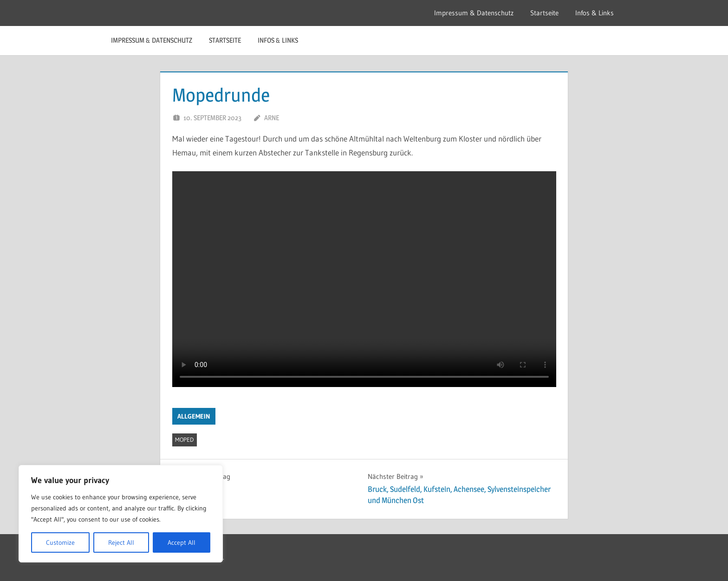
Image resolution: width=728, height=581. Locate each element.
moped (184, 439)
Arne (272, 118)
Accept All (182, 542)
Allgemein (194, 416)
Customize (60, 542)
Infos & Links (595, 13)
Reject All (121, 542)
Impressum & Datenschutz (474, 13)
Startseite (544, 13)
